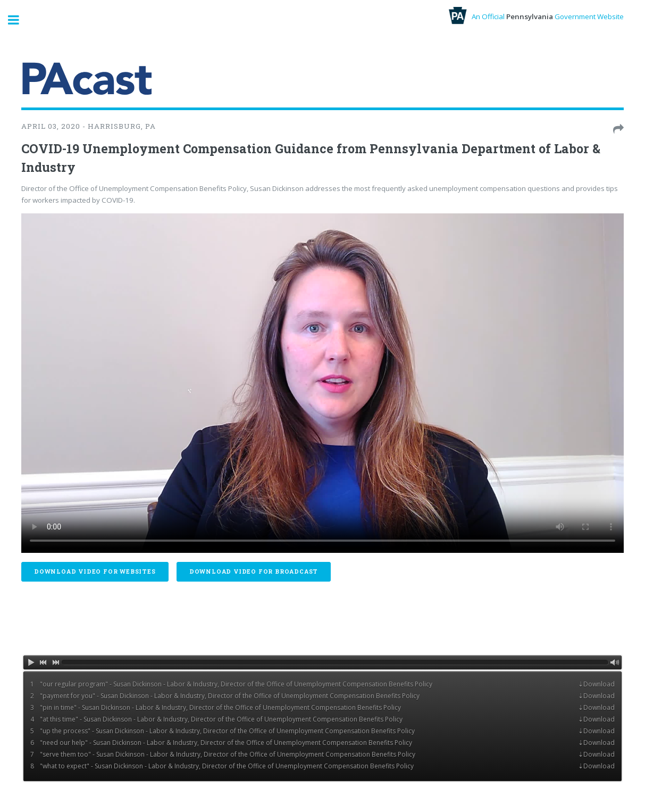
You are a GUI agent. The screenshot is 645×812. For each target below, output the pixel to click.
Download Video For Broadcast (254, 571)
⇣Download (596, 684)
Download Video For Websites (95, 571)
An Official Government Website (536, 16)
